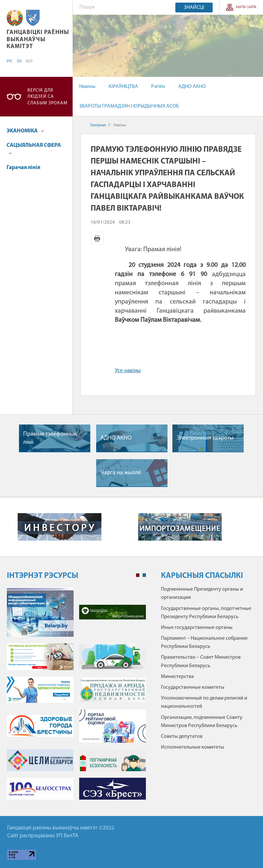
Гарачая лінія (23, 168)
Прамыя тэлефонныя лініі (50, 438)
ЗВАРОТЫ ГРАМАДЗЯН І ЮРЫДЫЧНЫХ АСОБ (129, 106)
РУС (10, 61)
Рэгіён (158, 87)
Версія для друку (97, 238)
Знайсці (194, 8)
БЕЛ (29, 61)
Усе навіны (128, 371)
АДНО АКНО (192, 87)
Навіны (87, 87)
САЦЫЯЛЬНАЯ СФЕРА (34, 149)
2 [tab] (144, 575)
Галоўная (98, 125)
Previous (13, 527)
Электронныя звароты (205, 438)
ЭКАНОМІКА (25, 131)
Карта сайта (246, 7)
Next (250, 527)
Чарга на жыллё (121, 473)
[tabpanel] (76, 697)
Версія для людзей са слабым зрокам (47, 97)
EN (19, 61)
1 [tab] (138, 575)
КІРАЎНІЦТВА (123, 87)
